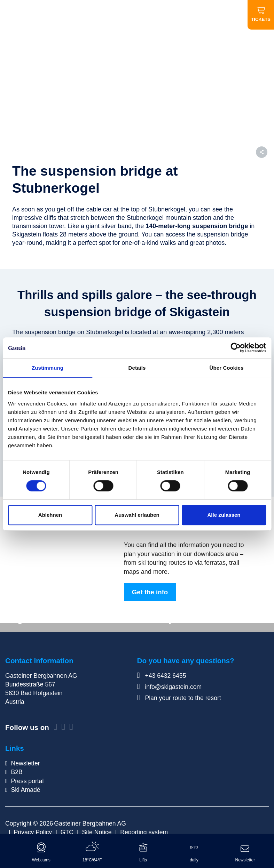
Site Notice (97, 832)
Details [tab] (137, 368)
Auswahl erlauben (137, 515)
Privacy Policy (33, 832)
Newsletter (25, 763)
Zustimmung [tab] (48, 368)
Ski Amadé (25, 790)
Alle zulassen (224, 515)
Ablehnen (50, 515)
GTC (67, 832)
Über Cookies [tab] (227, 368)
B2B (17, 772)
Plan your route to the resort (179, 698)
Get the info (150, 592)
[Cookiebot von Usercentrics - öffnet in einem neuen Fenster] (236, 348)
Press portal (27, 781)
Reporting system (144, 832)
